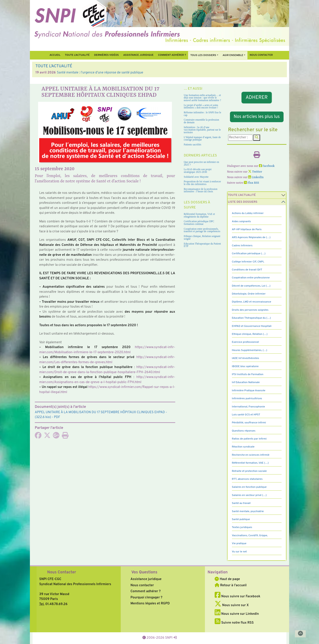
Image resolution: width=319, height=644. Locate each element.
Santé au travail (241, 503)
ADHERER (257, 98)
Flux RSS (251, 183)
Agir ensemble (233, 55)
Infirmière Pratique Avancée (249, 391)
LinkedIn (256, 177)
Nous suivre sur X (232, 605)
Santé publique (241, 519)
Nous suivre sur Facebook (237, 597)
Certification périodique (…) (249, 254)
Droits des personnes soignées (250, 310)
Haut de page (227, 579)
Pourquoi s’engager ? (146, 598)
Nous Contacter (62, 572)
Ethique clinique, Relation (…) (250, 334)
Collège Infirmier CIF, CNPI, (248, 262)
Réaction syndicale (243, 447)
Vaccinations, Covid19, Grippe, (250, 536)
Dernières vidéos (106, 55)
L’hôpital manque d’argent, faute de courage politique (202, 139)
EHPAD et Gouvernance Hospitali (252, 326)
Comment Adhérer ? (172, 55)
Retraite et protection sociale (249, 471)
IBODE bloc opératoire (245, 366)
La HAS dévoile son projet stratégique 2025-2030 (198, 171)
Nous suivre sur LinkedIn (237, 614)
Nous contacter (261, 55)
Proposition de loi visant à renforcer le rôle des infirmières (202, 183)
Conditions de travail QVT (247, 270)
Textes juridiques (242, 527)
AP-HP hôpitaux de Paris (247, 229)
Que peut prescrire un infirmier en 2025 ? (201, 163)
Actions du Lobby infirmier (248, 213)
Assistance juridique (138, 55)
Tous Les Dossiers (203, 55)
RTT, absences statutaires (247, 479)
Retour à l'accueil (231, 585)
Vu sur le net (239, 552)
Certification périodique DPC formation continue (199, 223)
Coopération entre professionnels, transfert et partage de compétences (202, 230)
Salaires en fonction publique (249, 487)
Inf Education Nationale (246, 382)
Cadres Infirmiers (242, 246)
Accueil (55, 55)
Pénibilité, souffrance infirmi (249, 423)
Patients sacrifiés (193, 145)
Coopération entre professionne (251, 278)
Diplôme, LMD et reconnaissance (252, 302)
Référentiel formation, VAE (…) (250, 463)
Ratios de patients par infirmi (249, 439)
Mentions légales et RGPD (150, 604)
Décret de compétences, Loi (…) (251, 286)
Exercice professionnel (246, 342)
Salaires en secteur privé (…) (249, 495)
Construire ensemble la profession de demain (201, 121)
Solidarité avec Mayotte (196, 177)
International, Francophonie (249, 407)
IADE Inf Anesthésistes (246, 358)
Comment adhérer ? (146, 591)
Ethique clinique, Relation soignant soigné (202, 238)
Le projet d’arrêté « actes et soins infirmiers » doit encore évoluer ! (201, 107)
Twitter (255, 172)
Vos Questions (144, 572)
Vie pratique (239, 544)
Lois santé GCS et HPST (246, 415)
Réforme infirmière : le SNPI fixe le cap (203, 114)
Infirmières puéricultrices (247, 399)
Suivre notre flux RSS (234, 623)
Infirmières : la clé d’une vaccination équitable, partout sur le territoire (202, 130)
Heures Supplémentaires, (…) (250, 350)
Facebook (267, 166)
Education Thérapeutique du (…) (251, 318)
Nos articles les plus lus (257, 117)
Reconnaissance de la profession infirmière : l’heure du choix (201, 190)
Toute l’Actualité (77, 55)
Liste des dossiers (243, 202)
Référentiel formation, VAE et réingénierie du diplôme (199, 215)
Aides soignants (241, 222)
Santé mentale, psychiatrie (248, 511)
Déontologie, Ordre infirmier (249, 294)
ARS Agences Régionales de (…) (251, 237)
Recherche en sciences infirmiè (251, 455)
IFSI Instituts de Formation (248, 374)
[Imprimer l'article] (65, 437)
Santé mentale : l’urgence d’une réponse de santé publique (100, 73)
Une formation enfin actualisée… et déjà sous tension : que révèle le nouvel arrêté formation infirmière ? (202, 98)
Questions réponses (244, 431)
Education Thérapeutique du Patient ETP (202, 245)
